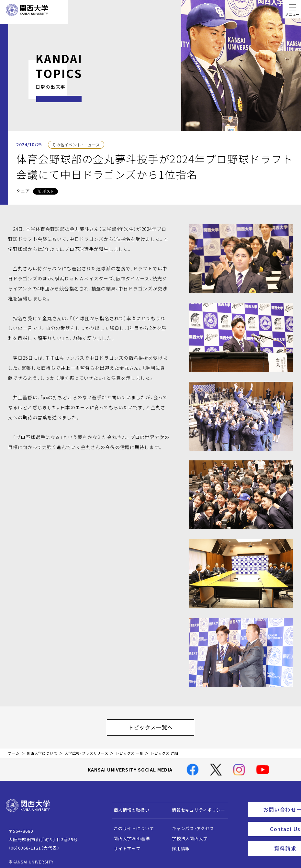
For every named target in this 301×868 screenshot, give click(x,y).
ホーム (14, 750)
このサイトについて (131, 825)
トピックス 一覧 (129, 750)
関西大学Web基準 (129, 835)
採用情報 (178, 845)
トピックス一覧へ (157, 726)
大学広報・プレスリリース (86, 750)
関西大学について (42, 750)
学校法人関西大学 (187, 835)
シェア (23, 190)
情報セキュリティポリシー (195, 807)
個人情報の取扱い (128, 807)
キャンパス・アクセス (190, 825)
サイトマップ (124, 845)
